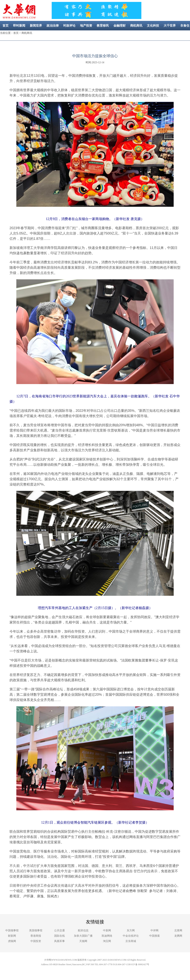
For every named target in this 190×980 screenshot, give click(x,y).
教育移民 (103, 26)
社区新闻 (106, 35)
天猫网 (83, 941)
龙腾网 (178, 936)
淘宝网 (107, 941)
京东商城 (131, 941)
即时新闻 (19, 26)
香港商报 (36, 936)
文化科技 (153, 26)
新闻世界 (36, 26)
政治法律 (53, 26)
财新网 (12, 936)
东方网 (131, 930)
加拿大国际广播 (83, 936)
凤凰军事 (59, 941)
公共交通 (59, 930)
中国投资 (36, 941)
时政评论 (69, 26)
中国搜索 (154, 936)
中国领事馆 (12, 930)
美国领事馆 (36, 930)
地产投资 (86, 26)
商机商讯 (136, 26)
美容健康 (89, 35)
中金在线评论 (131, 936)
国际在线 (59, 936)
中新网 (107, 930)
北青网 (178, 930)
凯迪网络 (107, 936)
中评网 (154, 930)
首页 (6, 26)
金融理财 (120, 26)
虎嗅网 (12, 941)
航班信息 (83, 930)
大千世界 (170, 26)
